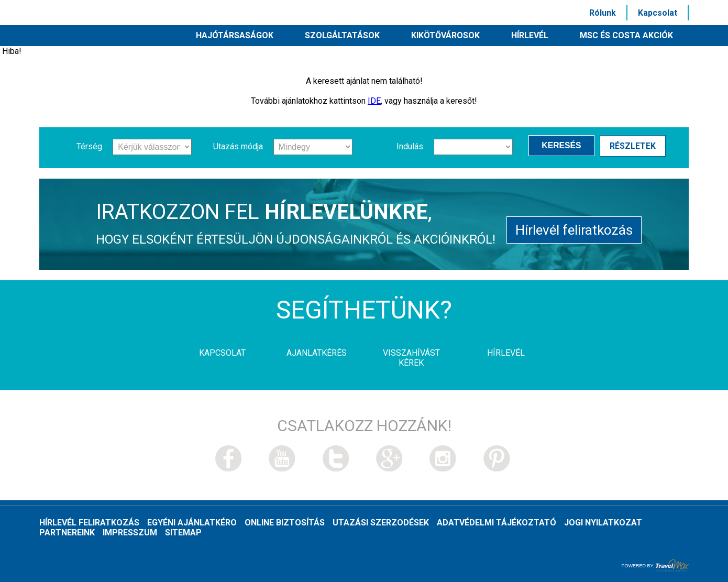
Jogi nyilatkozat (603, 523)
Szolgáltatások (342, 35)
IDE (374, 101)
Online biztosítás (285, 523)
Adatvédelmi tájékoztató (497, 523)
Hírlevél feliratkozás (574, 228)
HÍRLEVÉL (530, 35)
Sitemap (183, 532)
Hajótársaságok (235, 35)
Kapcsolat (658, 13)
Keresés (565, 146)
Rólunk (603, 13)
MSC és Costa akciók (626, 35)
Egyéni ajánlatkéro (192, 523)
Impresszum (130, 532)
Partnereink (67, 532)
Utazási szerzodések (381, 523)
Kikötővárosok (445, 35)
